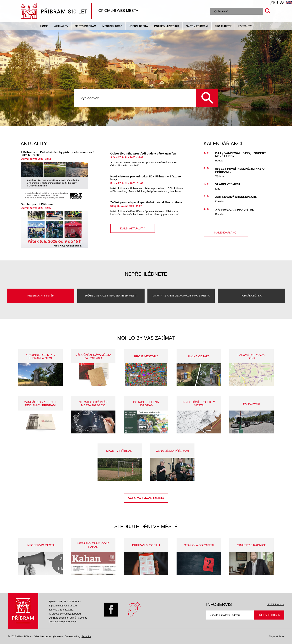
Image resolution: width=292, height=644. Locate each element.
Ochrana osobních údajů (62, 618)
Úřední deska (138, 26)
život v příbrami (197, 26)
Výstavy (220, 176)
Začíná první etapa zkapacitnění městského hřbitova (146, 202)
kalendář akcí (226, 232)
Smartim (86, 636)
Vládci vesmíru (228, 184)
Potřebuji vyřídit (167, 26)
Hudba (219, 161)
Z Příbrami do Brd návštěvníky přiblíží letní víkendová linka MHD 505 (58, 154)
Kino (218, 189)
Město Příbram (85, 26)
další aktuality (132, 228)
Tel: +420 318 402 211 (61, 610)
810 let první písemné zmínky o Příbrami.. (240, 170)
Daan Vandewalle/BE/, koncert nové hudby (241, 154)
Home (44, 26)
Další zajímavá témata (146, 498)
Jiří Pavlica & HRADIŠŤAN (235, 209)
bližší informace (275, 604)
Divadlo (219, 201)
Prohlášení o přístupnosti (63, 622)
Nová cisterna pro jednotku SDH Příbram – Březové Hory (146, 178)
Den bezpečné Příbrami (37, 204)
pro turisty (223, 26)
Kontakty (245, 26)
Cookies (83, 618)
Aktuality (61, 26)
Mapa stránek (277, 636)
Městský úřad (112, 26)
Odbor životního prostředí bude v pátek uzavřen (143, 153)
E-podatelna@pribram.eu (63, 606)
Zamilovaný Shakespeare (236, 197)
